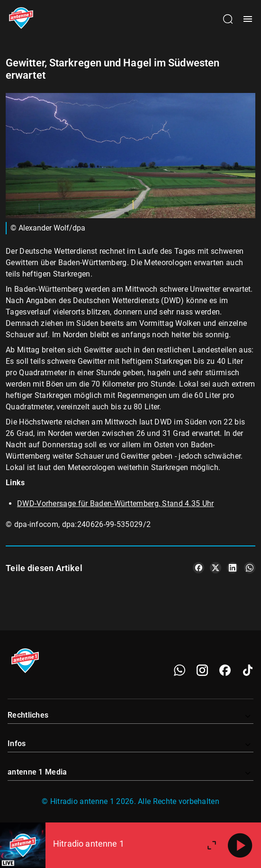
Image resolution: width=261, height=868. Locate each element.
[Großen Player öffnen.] (212, 845)
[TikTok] (248, 670)
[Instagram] (202, 670)
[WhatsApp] (180, 670)
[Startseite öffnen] (21, 19)
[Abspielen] (240, 845)
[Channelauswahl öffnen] (228, 19)
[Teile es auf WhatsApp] (250, 568)
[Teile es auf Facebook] (198, 568)
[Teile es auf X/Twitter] (216, 568)
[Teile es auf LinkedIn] (233, 568)
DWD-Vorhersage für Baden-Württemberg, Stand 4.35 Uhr (116, 503)
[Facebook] (225, 670)
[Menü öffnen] (248, 19)
